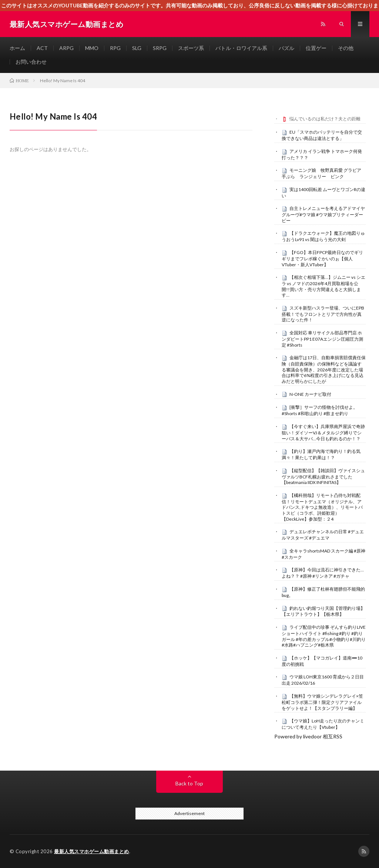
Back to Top (189, 783)
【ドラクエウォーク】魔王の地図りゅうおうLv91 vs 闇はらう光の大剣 (323, 236)
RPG (115, 48)
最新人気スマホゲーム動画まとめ (92, 851)
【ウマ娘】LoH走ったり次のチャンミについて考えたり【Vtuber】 (323, 724)
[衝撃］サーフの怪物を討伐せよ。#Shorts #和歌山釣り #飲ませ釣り (320, 410)
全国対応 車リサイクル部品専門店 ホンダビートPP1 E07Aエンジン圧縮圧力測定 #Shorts (322, 339)
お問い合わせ (31, 62)
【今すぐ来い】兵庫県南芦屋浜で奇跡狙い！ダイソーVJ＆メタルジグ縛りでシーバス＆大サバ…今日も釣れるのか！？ (323, 433)
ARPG (66, 48)
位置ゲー (316, 48)
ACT (42, 48)
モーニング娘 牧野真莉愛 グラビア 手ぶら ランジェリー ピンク (324, 173)
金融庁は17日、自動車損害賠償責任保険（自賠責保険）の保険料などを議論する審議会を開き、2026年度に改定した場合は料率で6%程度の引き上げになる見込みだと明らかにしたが (324, 369)
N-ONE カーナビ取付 (310, 394)
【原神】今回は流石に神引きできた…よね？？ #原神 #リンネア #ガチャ (323, 573)
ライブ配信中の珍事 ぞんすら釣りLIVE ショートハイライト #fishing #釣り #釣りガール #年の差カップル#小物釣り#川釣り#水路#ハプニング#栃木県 (324, 636)
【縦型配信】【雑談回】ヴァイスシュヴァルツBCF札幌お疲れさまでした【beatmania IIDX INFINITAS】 (323, 477)
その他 (346, 48)
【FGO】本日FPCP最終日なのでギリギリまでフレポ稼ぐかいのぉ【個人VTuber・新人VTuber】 (322, 258)
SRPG (160, 48)
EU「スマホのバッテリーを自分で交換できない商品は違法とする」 (322, 135)
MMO (92, 48)
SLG (137, 48)
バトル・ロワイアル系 (241, 48)
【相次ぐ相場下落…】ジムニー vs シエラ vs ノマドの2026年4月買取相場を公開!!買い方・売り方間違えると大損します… (323, 286)
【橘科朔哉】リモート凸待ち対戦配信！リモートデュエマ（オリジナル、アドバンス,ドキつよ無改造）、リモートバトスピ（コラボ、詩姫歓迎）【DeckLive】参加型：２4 (322, 507)
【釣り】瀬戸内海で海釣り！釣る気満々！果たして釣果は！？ (321, 454)
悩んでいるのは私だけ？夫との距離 (325, 119)
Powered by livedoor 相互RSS (308, 736)
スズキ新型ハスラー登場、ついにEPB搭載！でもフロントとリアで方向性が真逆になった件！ (323, 314)
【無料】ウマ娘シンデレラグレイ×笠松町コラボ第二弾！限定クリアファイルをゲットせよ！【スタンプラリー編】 (322, 702)
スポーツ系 (191, 48)
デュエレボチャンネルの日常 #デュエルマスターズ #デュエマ (323, 535)
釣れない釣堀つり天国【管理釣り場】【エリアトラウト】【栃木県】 (323, 611)
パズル (286, 48)
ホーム (17, 48)
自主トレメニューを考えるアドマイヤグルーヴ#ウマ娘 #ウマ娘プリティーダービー (323, 214)
